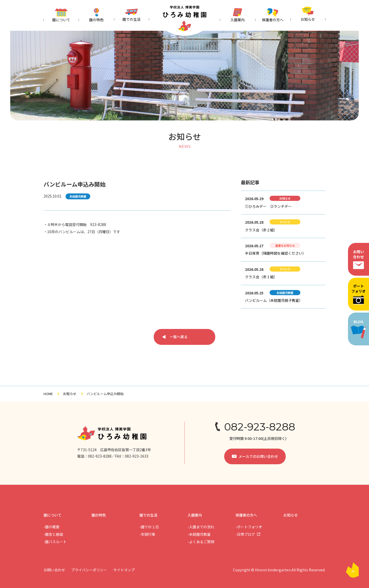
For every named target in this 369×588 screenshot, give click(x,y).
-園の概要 (52, 527)
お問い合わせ (358, 259)
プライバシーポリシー (89, 570)
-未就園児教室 (199, 534)
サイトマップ (124, 570)
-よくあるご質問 (201, 542)
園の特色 (99, 515)
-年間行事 (147, 534)
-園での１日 (149, 527)
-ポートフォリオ (249, 527)
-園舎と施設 (53, 534)
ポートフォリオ (358, 294)
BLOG (358, 329)
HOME (48, 394)
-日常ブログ (245, 534)
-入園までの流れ (201, 527)
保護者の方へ (246, 515)
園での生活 (148, 515)
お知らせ (70, 394)
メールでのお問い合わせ (258, 456)
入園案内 (195, 515)
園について (53, 515)
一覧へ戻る (179, 337)
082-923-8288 (260, 427)
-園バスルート (55, 542)
